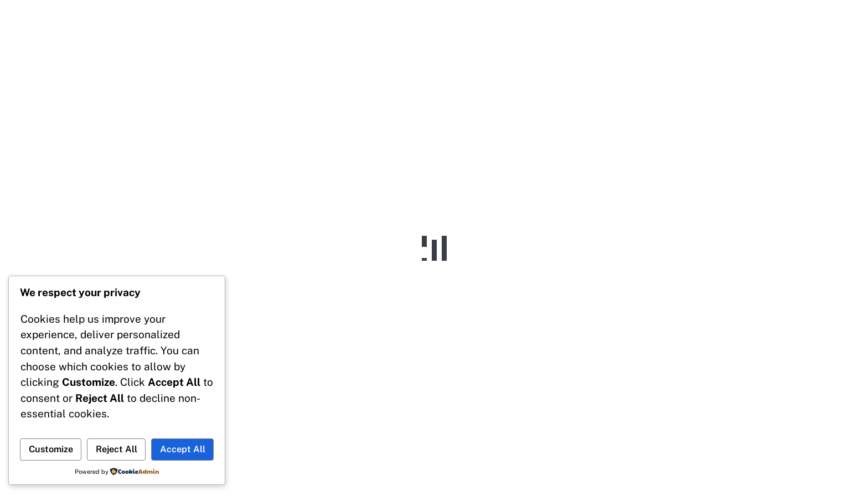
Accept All (183, 449)
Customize (51, 449)
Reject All (117, 449)
